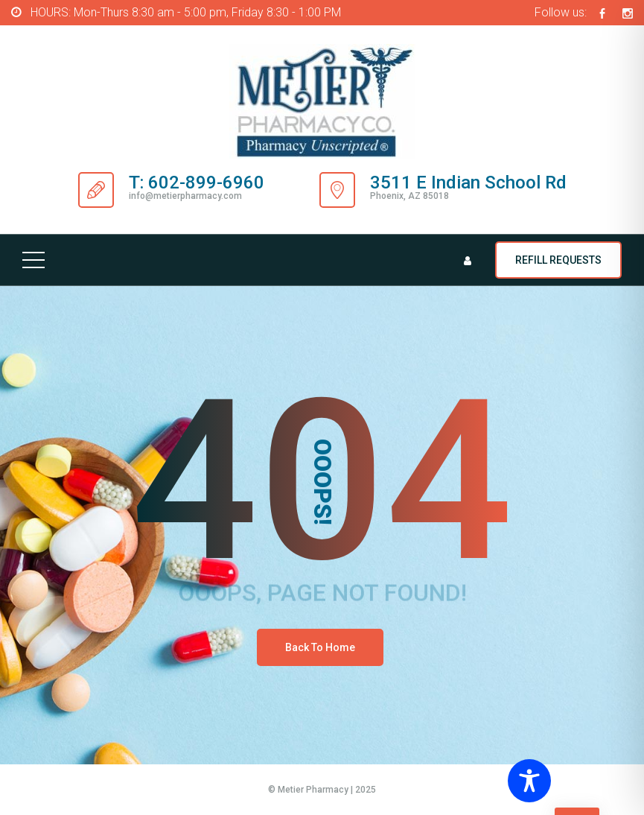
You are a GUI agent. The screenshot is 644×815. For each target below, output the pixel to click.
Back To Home (320, 647)
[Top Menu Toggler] (34, 260)
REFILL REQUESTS (558, 260)
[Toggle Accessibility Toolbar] (570, 781)
